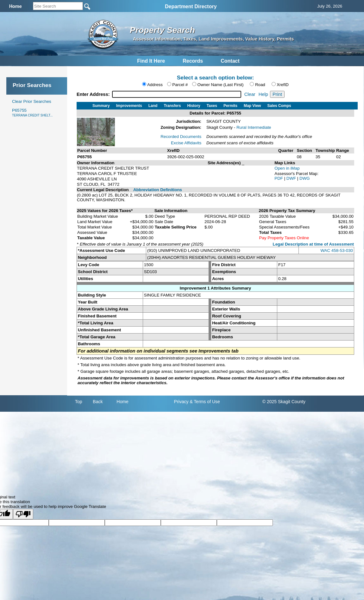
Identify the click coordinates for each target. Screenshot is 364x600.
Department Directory (191, 6)
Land (153, 106)
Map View (252, 106)
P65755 (32, 113)
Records (193, 61)
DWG (305, 178)
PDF (279, 178)
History (194, 106)
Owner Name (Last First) (221, 85)
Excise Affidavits (186, 143)
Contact (230, 61)
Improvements (129, 106)
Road (260, 85)
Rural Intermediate (254, 127)
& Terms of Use (205, 402)
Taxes (212, 106)
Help (263, 94)
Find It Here (151, 61)
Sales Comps (279, 106)
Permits (230, 106)
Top (79, 402)
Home (122, 402)
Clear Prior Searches (32, 101)
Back (98, 402)
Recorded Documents (181, 137)
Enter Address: (94, 94)
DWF (292, 178)
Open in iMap (287, 168)
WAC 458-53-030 (337, 250)
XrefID (283, 85)
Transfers (172, 106)
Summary (101, 106)
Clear (250, 94)
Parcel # (180, 85)
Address (155, 85)
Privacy (181, 402)
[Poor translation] (23, 514)
